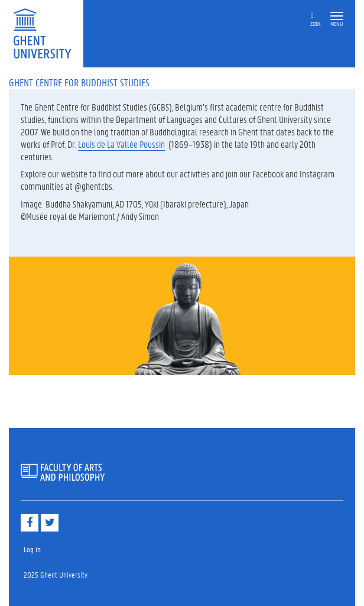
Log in (32, 549)
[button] (337, 16)
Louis (87, 144)
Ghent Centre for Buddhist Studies (79, 82)
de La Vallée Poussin (131, 144)
